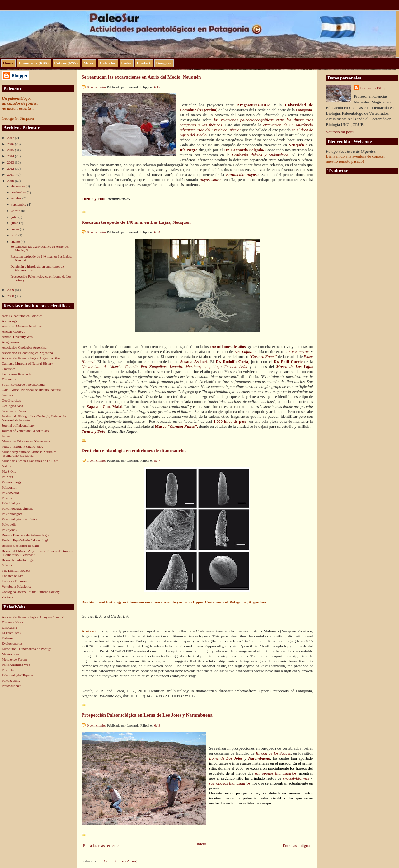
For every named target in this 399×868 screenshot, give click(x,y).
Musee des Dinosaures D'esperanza (26, 441)
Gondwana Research (16, 411)
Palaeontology (12, 482)
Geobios (8, 395)
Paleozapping (11, 680)
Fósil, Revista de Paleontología (23, 384)
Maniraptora (10, 654)
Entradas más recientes (102, 845)
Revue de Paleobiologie (18, 560)
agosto (16, 211)
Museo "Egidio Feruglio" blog (23, 446)
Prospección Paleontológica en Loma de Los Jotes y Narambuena (147, 715)
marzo (16, 241)
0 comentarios (97, 87)
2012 (11, 169)
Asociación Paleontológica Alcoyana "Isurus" (33, 617)
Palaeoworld (10, 493)
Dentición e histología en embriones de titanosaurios (134, 450)
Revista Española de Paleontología (26, 540)
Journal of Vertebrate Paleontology (26, 431)
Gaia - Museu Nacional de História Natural (31, 390)
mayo (15, 229)
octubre (17, 198)
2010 (11, 181)
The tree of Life (13, 576)
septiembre (19, 204)
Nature (7, 466)
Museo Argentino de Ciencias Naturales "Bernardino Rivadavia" (29, 454)
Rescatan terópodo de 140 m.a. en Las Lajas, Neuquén (136, 222)
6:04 (157, 232)
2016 (11, 144)
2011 (11, 174)
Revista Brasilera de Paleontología (26, 535)
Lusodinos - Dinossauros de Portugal (27, 649)
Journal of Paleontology (18, 425)
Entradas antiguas (297, 845)
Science (7, 565)
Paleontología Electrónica (19, 519)
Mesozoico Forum (14, 659)
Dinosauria (9, 627)
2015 (11, 150)
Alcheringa (9, 321)
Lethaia (7, 436)
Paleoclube (9, 670)
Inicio (201, 844)
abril (15, 235)
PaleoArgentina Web (16, 665)
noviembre (19, 192)
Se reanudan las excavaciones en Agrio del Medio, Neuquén (141, 77)
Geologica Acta (12, 406)
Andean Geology (14, 331)
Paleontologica (12, 514)
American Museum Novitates (22, 326)
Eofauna (8, 638)
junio (15, 223)
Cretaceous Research (16, 374)
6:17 (157, 87)
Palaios (7, 498)
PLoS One (9, 471)
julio (15, 217)
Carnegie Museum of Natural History (27, 363)
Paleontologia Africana (18, 508)
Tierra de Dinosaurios (17, 581)
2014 (11, 156)
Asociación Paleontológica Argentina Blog (31, 358)
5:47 (157, 460)
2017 (11, 138)
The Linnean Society (16, 570)
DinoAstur (9, 379)
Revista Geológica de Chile (21, 546)
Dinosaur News (12, 622)
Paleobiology (11, 503)
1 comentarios (97, 460)
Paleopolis (9, 524)
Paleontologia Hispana (17, 675)
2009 (11, 290)
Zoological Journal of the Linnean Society (31, 592)
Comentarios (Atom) (120, 861)
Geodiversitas (11, 400)
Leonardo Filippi (374, 88)
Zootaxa (7, 597)
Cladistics (9, 369)
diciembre (19, 186)
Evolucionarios (12, 643)
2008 (11, 296)
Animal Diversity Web (17, 337)
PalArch (7, 477)
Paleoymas (9, 530)
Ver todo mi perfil (340, 132)
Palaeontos (9, 487)
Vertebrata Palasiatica (17, 586)
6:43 (157, 725)
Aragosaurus (11, 342)
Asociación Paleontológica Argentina (27, 353)
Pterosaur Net (11, 686)
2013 (11, 162)
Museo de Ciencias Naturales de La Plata (30, 461)
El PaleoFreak (12, 633)
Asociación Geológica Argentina (24, 347)
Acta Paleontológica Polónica (22, 316)
